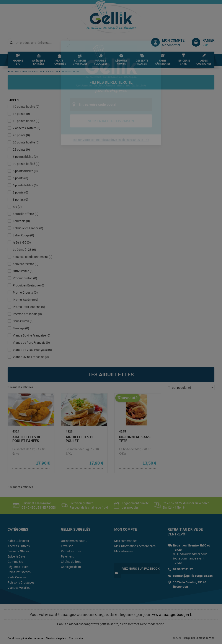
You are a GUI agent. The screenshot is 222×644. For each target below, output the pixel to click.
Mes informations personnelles (135, 546)
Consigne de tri (71, 567)
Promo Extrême (25, 300)
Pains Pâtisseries (163, 63)
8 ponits (20, 199)
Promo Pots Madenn (29, 307)
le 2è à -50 (22, 242)
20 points (21, 135)
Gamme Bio (18, 63)
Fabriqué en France (28, 228)
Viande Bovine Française (32, 335)
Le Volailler (51, 72)
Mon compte (173, 40)
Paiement (67, 556)
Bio (17, 207)
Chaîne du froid (71, 562)
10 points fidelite (26, 107)
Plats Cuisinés (60, 63)
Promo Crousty (25, 292)
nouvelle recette (26, 264)
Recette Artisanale (27, 314)
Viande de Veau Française (32, 350)
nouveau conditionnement (33, 257)
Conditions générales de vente (25, 638)
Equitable (21, 221)
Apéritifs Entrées (39, 63)
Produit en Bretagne (29, 285)
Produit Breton (25, 278)
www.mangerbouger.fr (172, 614)
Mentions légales (56, 638)
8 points (20, 192)
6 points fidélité (25, 185)
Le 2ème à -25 (24, 250)
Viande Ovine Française (31, 357)
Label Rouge (23, 235)
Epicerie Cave (184, 63)
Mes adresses (123, 551)
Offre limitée (23, 271)
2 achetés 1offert (27, 128)
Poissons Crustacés (80, 63)
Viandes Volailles (101, 63)
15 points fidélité (26, 121)
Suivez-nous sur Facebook (139, 568)
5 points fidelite (25, 171)
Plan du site (76, 638)
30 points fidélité (26, 164)
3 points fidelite (25, 157)
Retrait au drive (71, 551)
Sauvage (21, 328)
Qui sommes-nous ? (74, 541)
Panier (208, 40)
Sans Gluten (23, 321)
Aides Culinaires (204, 63)
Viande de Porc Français (31, 342)
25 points (21, 149)
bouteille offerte (26, 214)
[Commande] (191, 388)
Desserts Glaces (142, 63)
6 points (20, 178)
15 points (21, 114)
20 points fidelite (26, 142)
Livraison (67, 546)
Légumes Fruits (121, 63)
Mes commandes (126, 541)
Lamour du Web (205, 638)
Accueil (15, 72)
